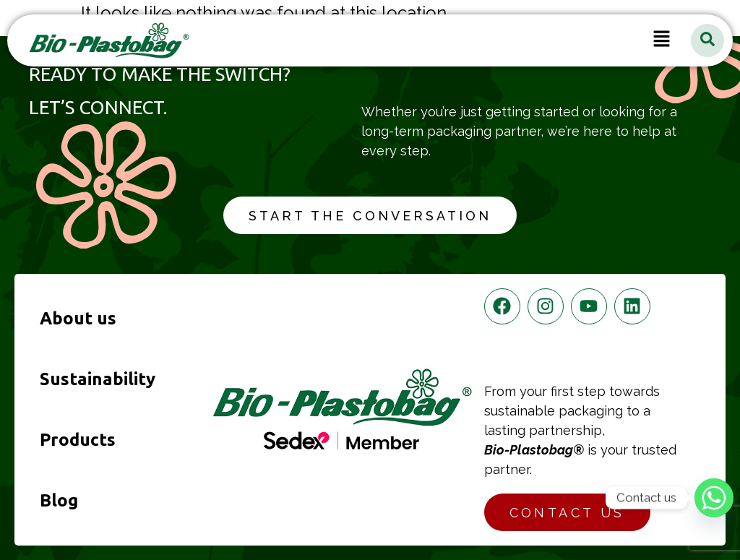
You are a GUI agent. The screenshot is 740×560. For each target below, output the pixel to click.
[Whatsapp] (714, 498)
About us (78, 318)
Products (78, 440)
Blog (59, 500)
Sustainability (98, 379)
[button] (662, 40)
